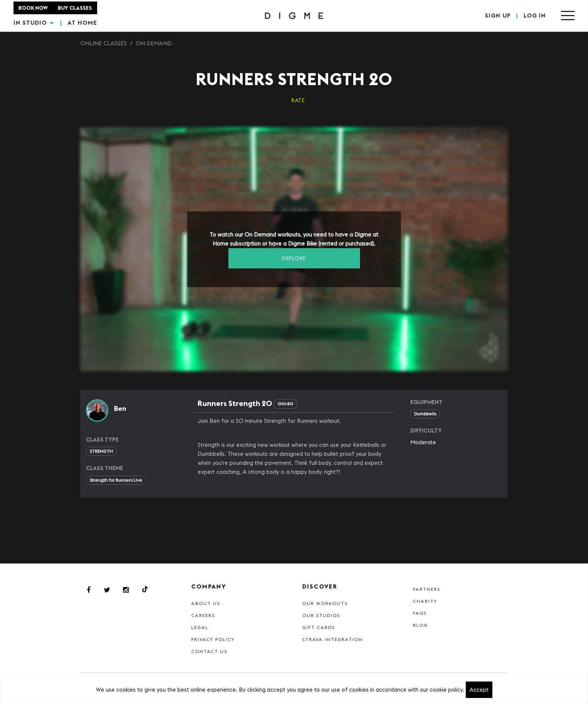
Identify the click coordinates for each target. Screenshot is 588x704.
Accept (479, 690)
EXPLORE (294, 258)
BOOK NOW (33, 8)
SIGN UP (498, 16)
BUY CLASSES (75, 8)
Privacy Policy (213, 639)
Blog (420, 625)
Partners (427, 589)
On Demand (154, 43)
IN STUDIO (34, 22)
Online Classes (103, 43)
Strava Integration (333, 639)
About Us (206, 603)
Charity (425, 601)
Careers (203, 615)
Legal (200, 627)
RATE (298, 100)
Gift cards (319, 627)
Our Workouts (325, 603)
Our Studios (321, 615)
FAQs (420, 613)
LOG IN (535, 16)
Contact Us (209, 651)
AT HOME (82, 22)
